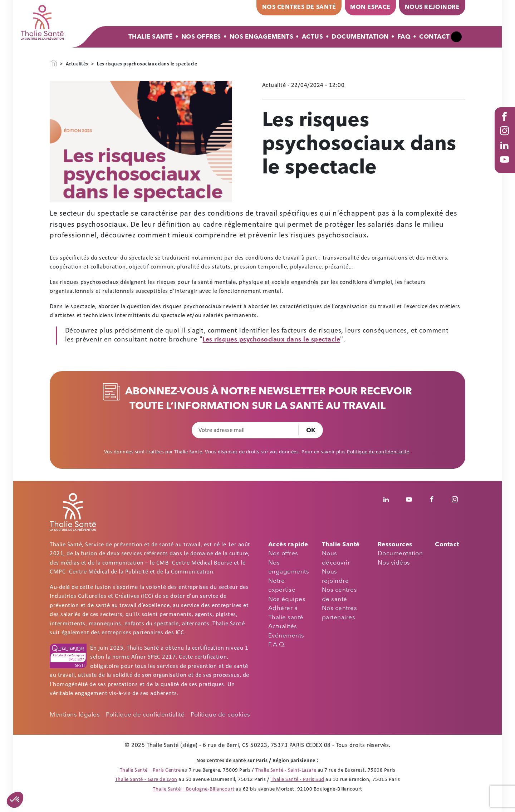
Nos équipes (287, 599)
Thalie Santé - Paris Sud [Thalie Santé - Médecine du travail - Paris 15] (298, 780)
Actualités (77, 64)
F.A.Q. (277, 645)
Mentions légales (75, 715)
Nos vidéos (394, 563)
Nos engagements (289, 568)
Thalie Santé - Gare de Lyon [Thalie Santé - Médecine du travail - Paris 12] (146, 780)
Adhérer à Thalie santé (286, 613)
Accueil (53, 63)
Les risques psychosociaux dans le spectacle (271, 340)
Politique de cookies (220, 715)
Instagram (506, 138)
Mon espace (370, 8)
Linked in (506, 152)
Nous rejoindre (432, 8)
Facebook (506, 124)
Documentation (360, 37)
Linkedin (390, 499)
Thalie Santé (151, 37)
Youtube (506, 167)
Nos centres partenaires (340, 613)
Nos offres (201, 37)
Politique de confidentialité (378, 452)
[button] (15, 800)
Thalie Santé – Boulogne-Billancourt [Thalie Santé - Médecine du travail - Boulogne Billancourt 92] (194, 789)
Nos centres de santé (299, 8)
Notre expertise (282, 586)
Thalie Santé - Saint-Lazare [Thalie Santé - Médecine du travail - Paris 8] (286, 770)
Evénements (286, 636)
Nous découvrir (336, 558)
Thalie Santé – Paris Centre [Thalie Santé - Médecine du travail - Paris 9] (150, 770)
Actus (313, 37)
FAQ (404, 37)
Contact (435, 37)
